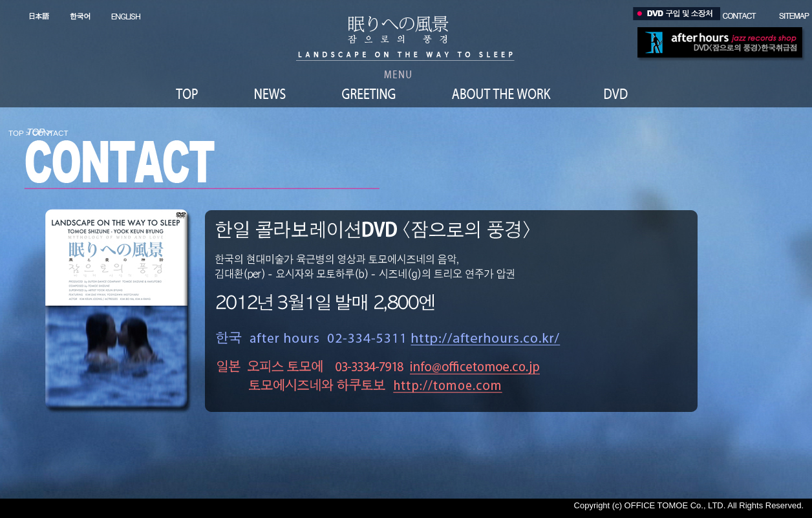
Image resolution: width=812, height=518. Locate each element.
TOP (16, 133)
